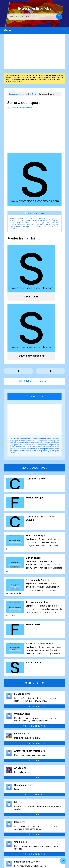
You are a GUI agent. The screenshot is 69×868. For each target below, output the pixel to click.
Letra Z (39, 837)
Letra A (9, 823)
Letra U (51, 832)
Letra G (60, 823)
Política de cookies (40, 864)
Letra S (34, 832)
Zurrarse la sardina (37, 525)
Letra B (17, 823)
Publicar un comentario (22, 108)
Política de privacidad (16, 864)
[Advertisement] (34, 52)
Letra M (42, 828)
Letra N (51, 828)
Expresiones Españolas (35, 7)
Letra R (26, 832)
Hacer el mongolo (36, 458)
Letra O (60, 828)
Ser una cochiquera (24, 103)
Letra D (35, 823)
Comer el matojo (35, 401)
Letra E (43, 823)
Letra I (17, 828)
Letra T (43, 832)
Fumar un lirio (34, 547)
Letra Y (30, 837)
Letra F (51, 823)
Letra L (34, 828)
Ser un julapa (33, 585)
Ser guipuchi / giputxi (38, 503)
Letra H (9, 828)
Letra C (26, 823)
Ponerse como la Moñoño (40, 566)
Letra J (25, 828)
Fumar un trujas (35, 420)
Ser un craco (33, 480)
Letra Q (17, 832)
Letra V (60, 832)
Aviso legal (53, 861)
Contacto (58, 864)
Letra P (9, 832)
